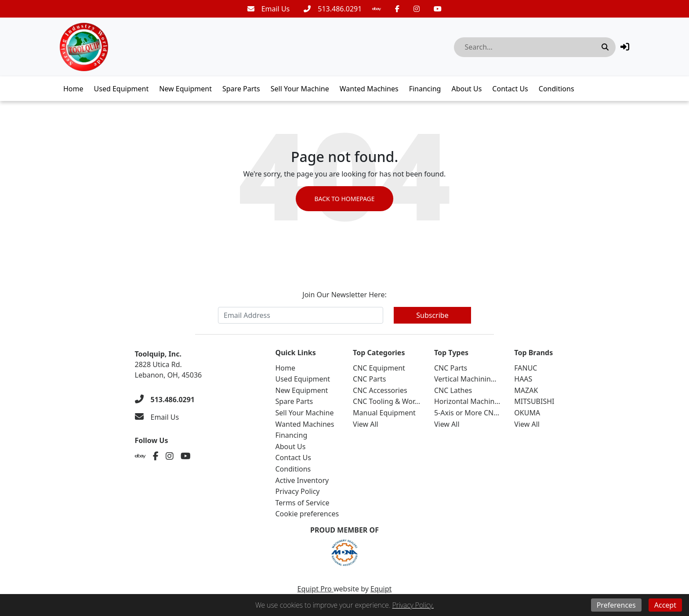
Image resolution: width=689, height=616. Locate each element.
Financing (425, 89)
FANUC (526, 368)
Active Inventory (302, 480)
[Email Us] (269, 9)
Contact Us (510, 89)
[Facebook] (397, 9)
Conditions (557, 89)
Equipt (381, 589)
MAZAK (526, 390)
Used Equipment (121, 89)
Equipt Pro (315, 589)
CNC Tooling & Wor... (386, 401)
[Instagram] (417, 9)
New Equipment (185, 89)
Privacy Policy (298, 491)
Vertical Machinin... (465, 379)
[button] (625, 47)
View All (366, 424)
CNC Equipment (379, 368)
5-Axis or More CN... (467, 413)
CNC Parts (369, 379)
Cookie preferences (307, 514)
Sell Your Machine (300, 89)
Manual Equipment (384, 413)
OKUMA (527, 413)
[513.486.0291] (333, 9)
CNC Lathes (453, 390)
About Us (466, 89)
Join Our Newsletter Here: (344, 295)
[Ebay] (377, 9)
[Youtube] (438, 9)
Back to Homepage (344, 199)
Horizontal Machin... (467, 401)
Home (73, 89)
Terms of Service (303, 503)
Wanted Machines (369, 89)
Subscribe (432, 315)
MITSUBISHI (534, 401)
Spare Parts (241, 89)
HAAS (523, 379)
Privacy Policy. (413, 605)
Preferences (616, 605)
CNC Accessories (380, 390)
